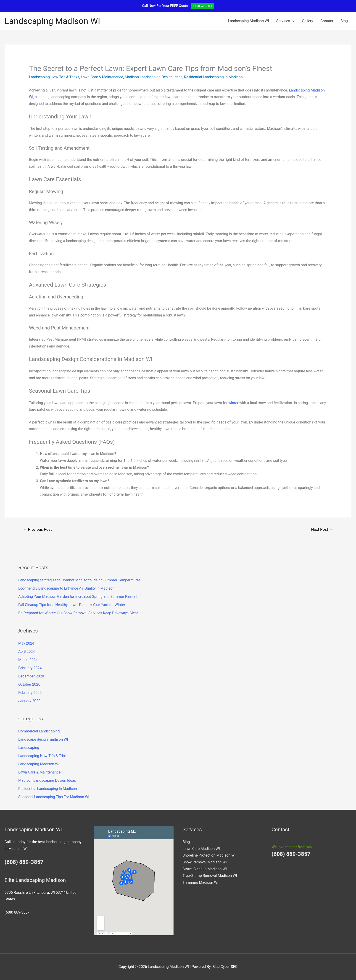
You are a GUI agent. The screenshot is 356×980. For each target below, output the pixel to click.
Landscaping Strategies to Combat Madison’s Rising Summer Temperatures (79, 580)
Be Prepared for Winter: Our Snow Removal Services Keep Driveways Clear (78, 613)
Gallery (307, 21)
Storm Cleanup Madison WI (205, 869)
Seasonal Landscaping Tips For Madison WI (54, 797)
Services (283, 21)
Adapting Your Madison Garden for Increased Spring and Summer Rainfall (78, 597)
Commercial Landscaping (39, 731)
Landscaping (29, 748)
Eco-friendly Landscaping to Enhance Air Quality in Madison (66, 588)
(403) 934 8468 (203, 6)
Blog (344, 21)
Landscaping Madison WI (52, 21)
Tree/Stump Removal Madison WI (210, 876)
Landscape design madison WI (43, 739)
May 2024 (26, 643)
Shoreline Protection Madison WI (209, 855)
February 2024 (30, 668)
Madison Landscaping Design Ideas (154, 77)
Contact (327, 21)
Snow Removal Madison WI (205, 862)
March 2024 (28, 660)
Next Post (322, 529)
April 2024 (27, 652)
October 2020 (29, 684)
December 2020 (31, 676)
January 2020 (29, 701)
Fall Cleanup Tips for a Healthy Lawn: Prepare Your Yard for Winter (72, 605)
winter (233, 403)
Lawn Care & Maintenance (102, 77)
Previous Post (37, 529)
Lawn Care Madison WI (201, 849)
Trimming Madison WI (200, 882)
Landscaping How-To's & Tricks (54, 77)
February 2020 (30, 693)
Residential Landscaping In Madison (213, 77)
